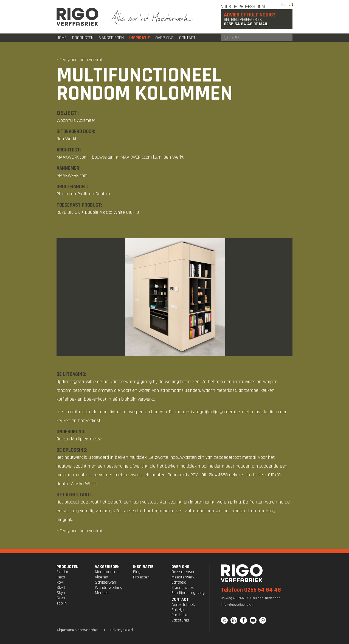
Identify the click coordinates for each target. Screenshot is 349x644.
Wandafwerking (109, 588)
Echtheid (179, 582)
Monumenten (107, 572)
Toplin (62, 603)
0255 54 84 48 (238, 24)
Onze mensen (183, 572)
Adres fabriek (183, 605)
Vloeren (102, 577)
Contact (187, 38)
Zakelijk (178, 610)
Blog (137, 572)
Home (62, 38)
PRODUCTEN (67, 567)
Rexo (61, 577)
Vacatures (180, 620)
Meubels (102, 593)
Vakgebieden (111, 38)
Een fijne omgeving (188, 593)
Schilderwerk (106, 582)
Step (61, 598)
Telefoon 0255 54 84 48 (251, 590)
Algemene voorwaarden (78, 630)
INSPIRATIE (143, 567)
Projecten (141, 577)
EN (291, 5)
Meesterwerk (183, 577)
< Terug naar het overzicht (80, 60)
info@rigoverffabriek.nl (237, 605)
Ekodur (62, 572)
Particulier (180, 615)
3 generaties (183, 588)
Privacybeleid (122, 630)
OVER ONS (180, 567)
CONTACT (180, 599)
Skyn (61, 593)
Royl (60, 582)
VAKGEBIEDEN (107, 567)
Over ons (164, 38)
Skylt (61, 588)
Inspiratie (140, 38)
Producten (83, 38)
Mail (264, 24)
